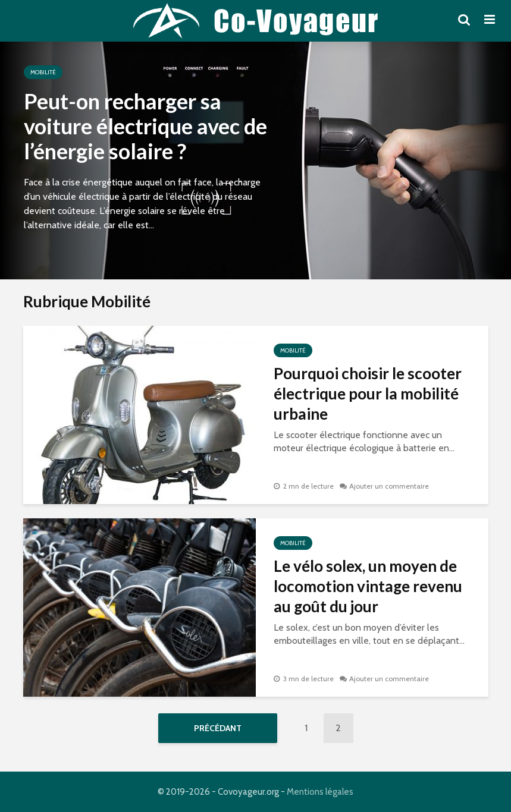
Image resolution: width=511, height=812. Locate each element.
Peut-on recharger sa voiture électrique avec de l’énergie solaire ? (145, 126)
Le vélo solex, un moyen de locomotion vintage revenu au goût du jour (368, 586)
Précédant (218, 728)
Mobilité (43, 72)
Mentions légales (320, 792)
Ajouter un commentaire (389, 486)
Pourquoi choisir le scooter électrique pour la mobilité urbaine (368, 394)
